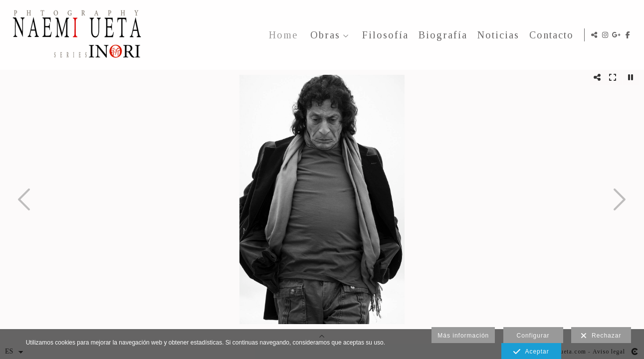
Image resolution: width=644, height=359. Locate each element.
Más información (463, 336)
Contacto (549, 35)
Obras (323, 35)
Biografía (441, 35)
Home (281, 35)
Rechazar (601, 336)
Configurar (533, 336)
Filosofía (383, 35)
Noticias (496, 35)
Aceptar (531, 352)
